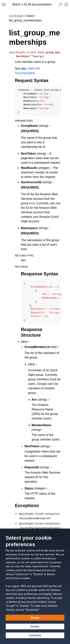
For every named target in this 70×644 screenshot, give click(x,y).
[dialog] (35, 586)
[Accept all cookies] (35, 618)
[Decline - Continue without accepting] (35, 627)
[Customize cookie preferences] (35, 635)
